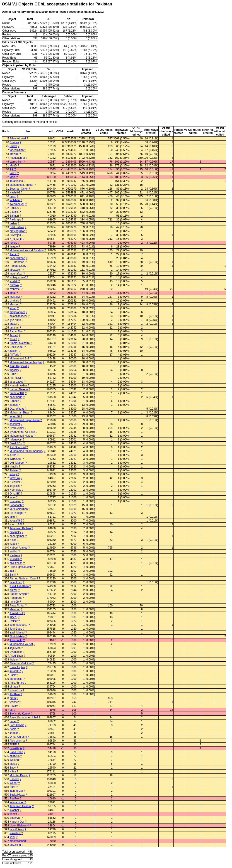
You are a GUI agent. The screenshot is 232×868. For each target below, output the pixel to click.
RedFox (14, 799)
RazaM (14, 706)
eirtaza (14, 687)
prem (13, 698)
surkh (13, 455)
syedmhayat (17, 204)
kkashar (14, 810)
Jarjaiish (14, 486)
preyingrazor (17, 231)
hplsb (13, 196)
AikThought (16, 513)
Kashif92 (15, 193)
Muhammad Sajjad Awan (25, 420)
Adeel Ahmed (18, 138)
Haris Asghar (17, 667)
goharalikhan (17, 258)
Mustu (13, 764)
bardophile (16, 679)
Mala (12, 177)
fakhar (13, 223)
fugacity (14, 370)
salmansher (17, 802)
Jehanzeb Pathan (20, 528)
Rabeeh (14, 401)
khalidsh (14, 559)
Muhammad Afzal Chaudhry (26, 451)
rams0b (14, 602)
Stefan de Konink (20, 714)
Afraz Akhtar (17, 606)
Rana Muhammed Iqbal (24, 717)
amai (12, 293)
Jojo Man (15, 648)
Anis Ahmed (17, 683)
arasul (13, 324)
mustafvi (15, 297)
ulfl (11, 710)
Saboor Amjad (18, 594)
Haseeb (14, 779)
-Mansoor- (16, 440)
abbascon (15, 270)
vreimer (14, 702)
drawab (14, 154)
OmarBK (15, 494)
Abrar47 (14, 285)
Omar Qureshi (18, 737)
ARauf (13, 339)
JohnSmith (16, 640)
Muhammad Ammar (21, 185)
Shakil (13, 146)
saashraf (15, 424)
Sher (12, 787)
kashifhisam (17, 829)
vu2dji (13, 544)
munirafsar (16, 274)
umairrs (14, 328)
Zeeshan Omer (19, 189)
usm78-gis (16, 748)
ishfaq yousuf (18, 277)
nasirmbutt (16, 397)
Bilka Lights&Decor (21, 567)
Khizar (13, 590)
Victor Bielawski (19, 826)
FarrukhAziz (17, 725)
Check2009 (16, 347)
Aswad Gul (16, 613)
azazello (14, 756)
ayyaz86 (15, 416)
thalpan (14, 660)
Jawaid (14, 335)
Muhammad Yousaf (21, 644)
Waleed (14, 760)
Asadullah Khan (19, 586)
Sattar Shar (16, 331)
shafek (13, 281)
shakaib (14, 301)
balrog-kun (16, 162)
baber (13, 721)
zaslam (14, 351)
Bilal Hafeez (17, 227)
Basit (13, 675)
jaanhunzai (16, 791)
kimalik (14, 467)
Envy (13, 768)
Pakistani (15, 833)
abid (12, 517)
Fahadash (16, 505)
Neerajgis (15, 490)
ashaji (13, 474)
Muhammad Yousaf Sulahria (27, 250)
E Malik (14, 212)
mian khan (16, 582)
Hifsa (13, 772)
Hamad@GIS (18, 266)
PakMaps (15, 220)
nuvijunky (15, 532)
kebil (12, 837)
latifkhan (15, 200)
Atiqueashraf (17, 158)
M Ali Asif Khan (19, 509)
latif (12, 571)
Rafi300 (14, 208)
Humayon (15, 501)
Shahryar (15, 818)
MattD (13, 166)
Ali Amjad (15, 235)
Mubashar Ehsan (20, 413)
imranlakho (16, 181)
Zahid (13, 729)
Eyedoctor (16, 652)
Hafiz (13, 374)
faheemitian (17, 150)
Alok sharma (17, 741)
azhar (13, 308)
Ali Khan (15, 694)
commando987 (18, 625)
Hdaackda (16, 690)
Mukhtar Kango (19, 775)
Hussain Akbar (18, 386)
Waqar (13, 783)
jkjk (11, 169)
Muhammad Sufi (19, 359)
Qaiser (13, 621)
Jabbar (14, 733)
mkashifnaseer (18, 316)
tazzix (13, 173)
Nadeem (15, 555)
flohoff (13, 814)
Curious (14, 142)
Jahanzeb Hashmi (20, 806)
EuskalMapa (17, 795)
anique (14, 247)
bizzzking (15, 845)
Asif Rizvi (15, 378)
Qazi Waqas (17, 409)
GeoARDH (16, 443)
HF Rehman (17, 262)
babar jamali (17, 536)
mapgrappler (17, 312)
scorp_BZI (16, 524)
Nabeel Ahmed (18, 548)
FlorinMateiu (17, 636)
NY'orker (15, 482)
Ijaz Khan (15, 320)
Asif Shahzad (18, 447)
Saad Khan (16, 752)
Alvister (14, 470)
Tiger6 (13, 617)
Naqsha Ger (17, 822)
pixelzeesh (16, 563)
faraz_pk (15, 478)
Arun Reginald (18, 366)
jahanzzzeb (16, 382)
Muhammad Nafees (21, 436)
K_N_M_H (16, 239)
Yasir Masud (17, 633)
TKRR (13, 744)
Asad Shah (16, 656)
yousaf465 (16, 521)
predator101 (17, 393)
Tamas (13, 405)
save (12, 497)
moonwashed (18, 841)
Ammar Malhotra (20, 343)
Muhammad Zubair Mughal (26, 362)
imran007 (15, 671)
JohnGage (16, 629)
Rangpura (16, 598)
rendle (13, 243)
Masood (14, 304)
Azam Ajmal (17, 428)
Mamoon (15, 609)
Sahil (13, 575)
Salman (14, 216)
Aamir (13, 254)
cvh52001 (15, 459)
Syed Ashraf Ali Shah (23, 432)
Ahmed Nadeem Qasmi (24, 579)
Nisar (13, 540)
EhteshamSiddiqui (21, 663)
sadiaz (13, 551)
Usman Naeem (19, 389)
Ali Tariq (14, 355)
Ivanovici (15, 289)
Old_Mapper (17, 463)
